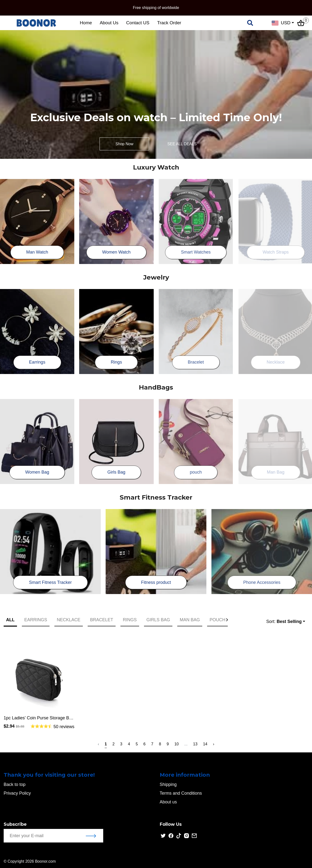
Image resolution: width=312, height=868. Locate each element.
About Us (109, 23)
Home (86, 23)
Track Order (169, 23)
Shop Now (124, 144)
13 (195, 744)
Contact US (138, 23)
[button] (228, 620)
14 (205, 744)
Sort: (284, 622)
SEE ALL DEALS (182, 144)
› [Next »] (214, 744)
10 (177, 744)
